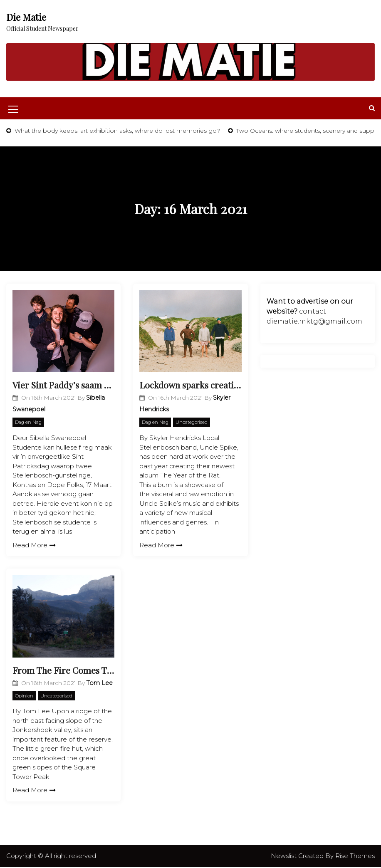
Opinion (24, 697)
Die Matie (26, 17)
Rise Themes (355, 857)
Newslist (285, 857)
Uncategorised (192, 423)
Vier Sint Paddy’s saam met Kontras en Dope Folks (63, 386)
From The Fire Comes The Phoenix (63, 671)
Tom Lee (99, 684)
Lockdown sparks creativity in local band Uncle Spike (190, 386)
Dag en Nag (28, 423)
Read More (34, 545)
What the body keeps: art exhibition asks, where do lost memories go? (116, 131)
